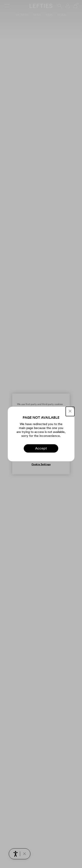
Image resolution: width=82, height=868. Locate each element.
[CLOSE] (70, 411)
